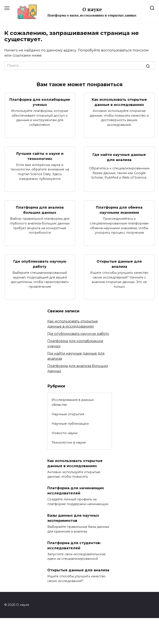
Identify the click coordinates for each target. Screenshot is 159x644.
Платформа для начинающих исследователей (76, 491)
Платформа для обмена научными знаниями (119, 210)
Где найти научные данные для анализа (119, 157)
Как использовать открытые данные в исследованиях (119, 102)
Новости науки (65, 433)
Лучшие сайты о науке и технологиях (40, 156)
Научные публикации (70, 424)
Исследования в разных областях (73, 402)
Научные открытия (68, 414)
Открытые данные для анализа (119, 264)
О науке (92, 9)
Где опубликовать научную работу (40, 264)
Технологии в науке (69, 442)
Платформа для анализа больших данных (40, 210)
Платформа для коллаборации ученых (40, 102)
